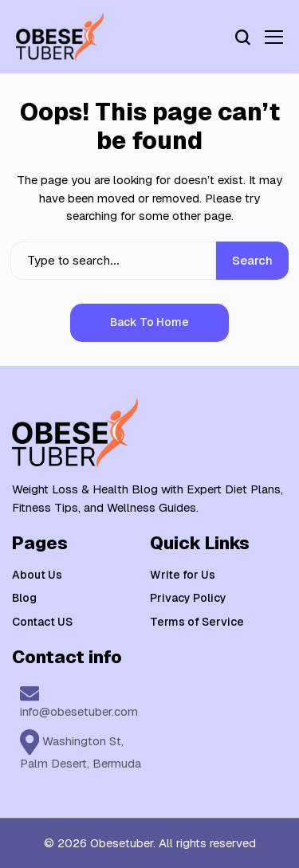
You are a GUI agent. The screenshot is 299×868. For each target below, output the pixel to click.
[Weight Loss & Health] (60, 37)
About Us (37, 575)
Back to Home (149, 322)
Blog (24, 598)
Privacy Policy (188, 598)
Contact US (42, 622)
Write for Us (183, 575)
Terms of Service (197, 622)
